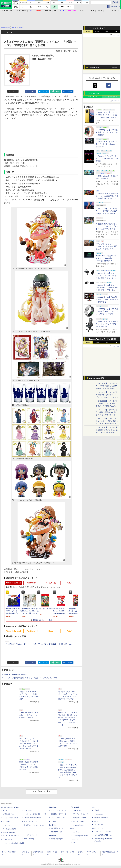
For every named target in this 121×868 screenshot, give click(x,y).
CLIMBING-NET (57, 832)
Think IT (6, 810)
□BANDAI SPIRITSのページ (15, 674)
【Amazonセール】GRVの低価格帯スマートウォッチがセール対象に (107, 132)
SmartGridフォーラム (31, 810)
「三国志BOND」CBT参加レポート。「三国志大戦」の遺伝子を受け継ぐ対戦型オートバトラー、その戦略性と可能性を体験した (107, 198)
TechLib (75, 842)
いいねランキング (111, 97)
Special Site (94, 67)
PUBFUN (95, 821)
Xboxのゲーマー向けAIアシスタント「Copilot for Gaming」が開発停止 (106, 258)
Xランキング (94, 93)
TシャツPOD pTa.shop (102, 831)
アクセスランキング (97, 28)
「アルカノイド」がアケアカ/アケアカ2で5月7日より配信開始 (107, 158)
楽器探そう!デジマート (59, 814)
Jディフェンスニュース (81, 814)
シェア (33, 92)
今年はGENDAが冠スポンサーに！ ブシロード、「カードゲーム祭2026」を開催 (107, 226)
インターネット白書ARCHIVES (14, 843)
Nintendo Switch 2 (14, 583)
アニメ (69, 583)
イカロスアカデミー (80, 825)
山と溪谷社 (52, 825)
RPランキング (93, 97)
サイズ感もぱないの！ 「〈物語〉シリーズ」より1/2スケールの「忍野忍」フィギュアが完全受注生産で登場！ (29, 744)
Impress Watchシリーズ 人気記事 (103, 339)
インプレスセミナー (31, 821)
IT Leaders (7, 821)
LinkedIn (70, 92)
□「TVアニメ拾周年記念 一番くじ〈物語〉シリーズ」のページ (30, 678)
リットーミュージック (59, 810)
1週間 (106, 32)
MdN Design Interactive (81, 836)
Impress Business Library (32, 818)
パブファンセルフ (100, 825)
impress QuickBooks (101, 818)
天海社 (97, 810)
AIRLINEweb (77, 810)
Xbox (51, 631)
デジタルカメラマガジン (11, 836)
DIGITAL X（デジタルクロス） (34, 825)
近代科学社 (52, 836)
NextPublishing (29, 839)
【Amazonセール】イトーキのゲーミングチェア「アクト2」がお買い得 (107, 324)
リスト (22, 92)
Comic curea (99, 814)
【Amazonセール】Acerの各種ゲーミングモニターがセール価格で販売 (107, 299)
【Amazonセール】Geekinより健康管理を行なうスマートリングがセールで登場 (107, 311)
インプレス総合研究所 (10, 818)
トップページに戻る (41, 792)
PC (55, 11)
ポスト (15, 92)
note (57, 92)
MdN (72, 829)
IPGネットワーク (98, 828)
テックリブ (74, 839)
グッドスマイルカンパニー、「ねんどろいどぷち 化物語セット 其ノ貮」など (39, 644)
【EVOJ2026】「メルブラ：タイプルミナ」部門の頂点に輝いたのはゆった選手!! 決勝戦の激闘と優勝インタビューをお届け (107, 424)
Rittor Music (53, 807)
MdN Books (77, 832)
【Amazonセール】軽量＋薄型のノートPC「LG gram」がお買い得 (107, 144)
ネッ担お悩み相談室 (10, 829)
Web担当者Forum (9, 814)
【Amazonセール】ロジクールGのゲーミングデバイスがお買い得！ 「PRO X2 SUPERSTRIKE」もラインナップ (107, 290)
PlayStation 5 (32, 583)
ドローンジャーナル (10, 825)
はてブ (45, 92)
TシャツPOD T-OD (58, 818)
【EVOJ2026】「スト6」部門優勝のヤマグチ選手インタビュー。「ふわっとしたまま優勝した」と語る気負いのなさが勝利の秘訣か (107, 397)
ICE (93, 807)
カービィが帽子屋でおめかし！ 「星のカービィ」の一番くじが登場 (29, 715)
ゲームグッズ (51, 583)
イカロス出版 (75, 807)
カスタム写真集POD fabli (103, 835)
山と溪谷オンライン (58, 828)
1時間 (88, 32)
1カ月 (116, 32)
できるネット (8, 839)
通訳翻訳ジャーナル (80, 818)
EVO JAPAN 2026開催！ (98, 378)
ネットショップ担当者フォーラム (35, 814)
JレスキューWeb (78, 821)
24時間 (97, 32)
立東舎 (53, 821)
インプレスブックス (31, 835)
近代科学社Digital (57, 839)
